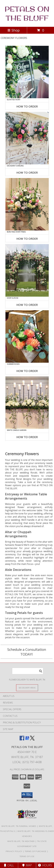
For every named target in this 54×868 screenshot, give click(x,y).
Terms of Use (27, 856)
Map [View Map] (27, 865)
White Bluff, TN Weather (21, 841)
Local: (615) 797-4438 (27, 762)
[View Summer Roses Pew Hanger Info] (27, 336)
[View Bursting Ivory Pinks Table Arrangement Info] (27, 204)
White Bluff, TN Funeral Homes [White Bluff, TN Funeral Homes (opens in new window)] (19, 826)
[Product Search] (28, 671)
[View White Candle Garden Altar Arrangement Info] (27, 403)
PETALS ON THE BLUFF (27, 13)
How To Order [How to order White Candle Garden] (27, 437)
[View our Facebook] (22, 739)
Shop (14, 30)
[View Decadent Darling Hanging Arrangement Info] (27, 138)
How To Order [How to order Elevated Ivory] (27, 106)
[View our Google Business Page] (27, 739)
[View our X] (32, 739)
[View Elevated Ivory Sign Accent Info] (27, 72)
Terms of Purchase (36, 851)
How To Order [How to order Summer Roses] (27, 371)
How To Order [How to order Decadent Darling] (27, 173)
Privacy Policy (14, 851)
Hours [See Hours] (45, 865)
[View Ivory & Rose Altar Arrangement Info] (27, 270)
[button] (27, 795)
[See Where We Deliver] (27, 688)
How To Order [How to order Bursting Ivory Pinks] (27, 239)
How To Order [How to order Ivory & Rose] (27, 305)
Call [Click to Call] (9, 865)
